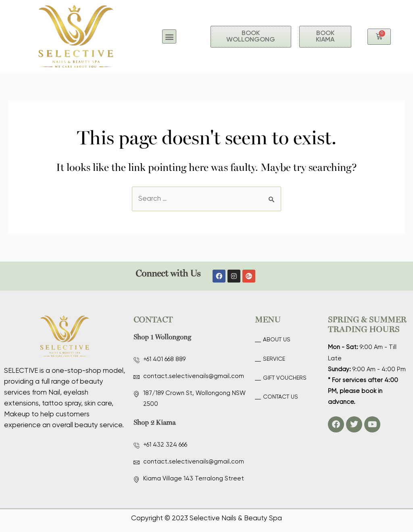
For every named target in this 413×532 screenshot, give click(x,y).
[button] (169, 36)
